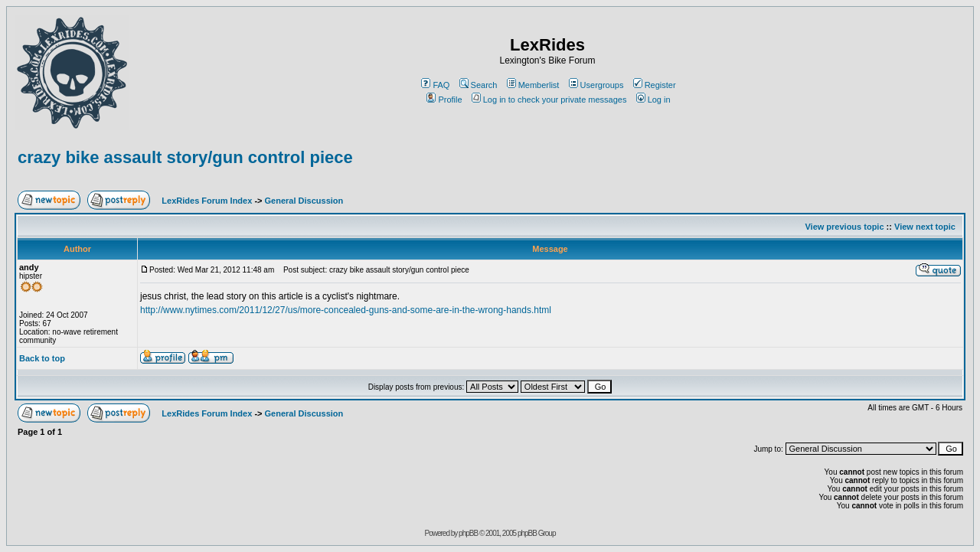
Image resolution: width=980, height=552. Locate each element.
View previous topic (844, 227)
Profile (444, 100)
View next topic (925, 227)
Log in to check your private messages (549, 100)
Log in (653, 100)
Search (479, 85)
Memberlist (533, 85)
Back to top (42, 358)
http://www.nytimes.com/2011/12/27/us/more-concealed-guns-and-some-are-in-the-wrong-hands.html (346, 310)
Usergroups (596, 85)
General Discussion (304, 201)
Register (655, 85)
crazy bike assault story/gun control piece (185, 157)
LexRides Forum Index (207, 201)
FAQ (435, 85)
